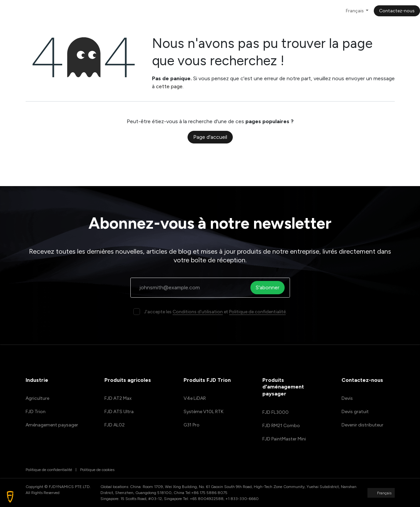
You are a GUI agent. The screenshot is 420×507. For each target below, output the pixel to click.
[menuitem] (106, 11)
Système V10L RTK (204, 412)
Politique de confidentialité (257, 312)
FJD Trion (36, 412)
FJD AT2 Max (118, 398)
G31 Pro (192, 425)
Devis (347, 398)
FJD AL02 (115, 425)
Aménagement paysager (52, 425)
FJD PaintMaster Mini (284, 439)
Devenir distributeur (362, 425)
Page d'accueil (210, 137)
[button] (10, 497)
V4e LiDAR (195, 398)
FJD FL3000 (276, 412)
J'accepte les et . (215, 312)
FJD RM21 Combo (281, 426)
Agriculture (37, 398)
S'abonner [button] (270, 287)
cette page (169, 86)
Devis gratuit (355, 412)
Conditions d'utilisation (198, 312)
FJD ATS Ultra (119, 412)
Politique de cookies (97, 470)
